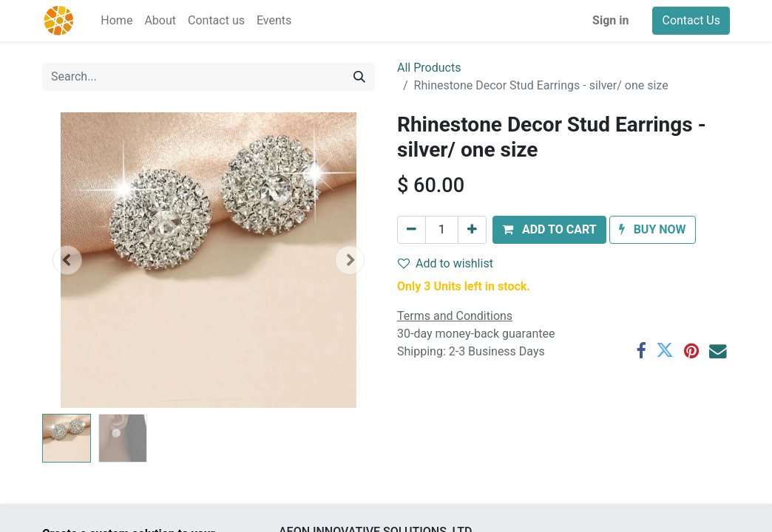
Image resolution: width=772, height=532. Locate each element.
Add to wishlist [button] (446, 263)
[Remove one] (412, 230)
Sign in (610, 20)
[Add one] (472, 230)
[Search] (359, 77)
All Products (429, 68)
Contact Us (691, 20)
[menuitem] (116, 21)
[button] (67, 260)
